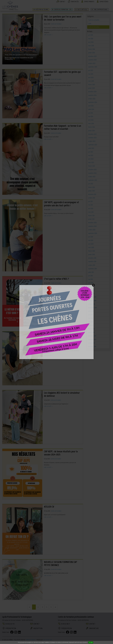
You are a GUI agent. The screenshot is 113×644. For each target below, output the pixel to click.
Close (93, 285)
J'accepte (91, 642)
